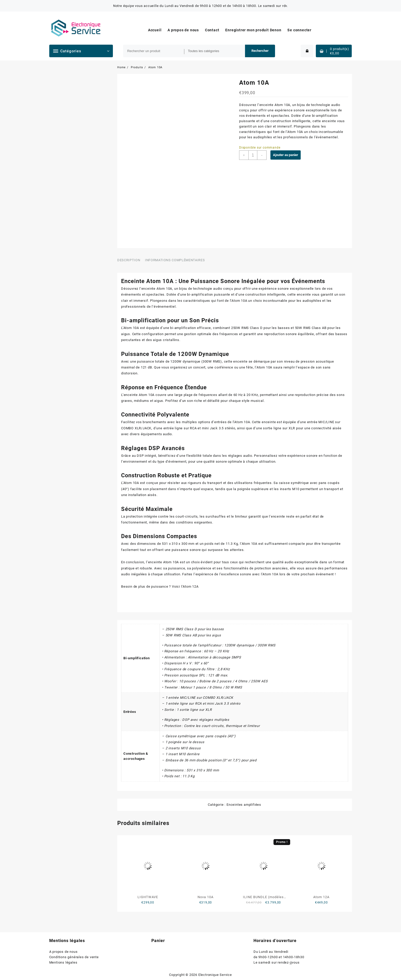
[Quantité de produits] (253, 155)
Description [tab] (129, 260)
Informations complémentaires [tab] (175, 260)
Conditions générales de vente (74, 957)
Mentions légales (63, 962)
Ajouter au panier (286, 155)
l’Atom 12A (190, 586)
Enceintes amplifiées (244, 805)
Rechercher (260, 51)
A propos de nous (63, 952)
